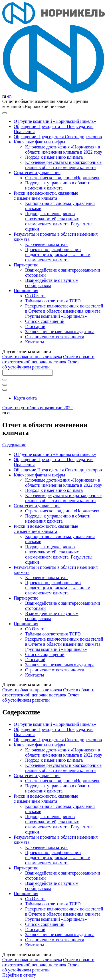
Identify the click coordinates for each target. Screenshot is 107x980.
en (9, 96)
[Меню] (5, 113)
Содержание (14, 445)
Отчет (32, 357)
